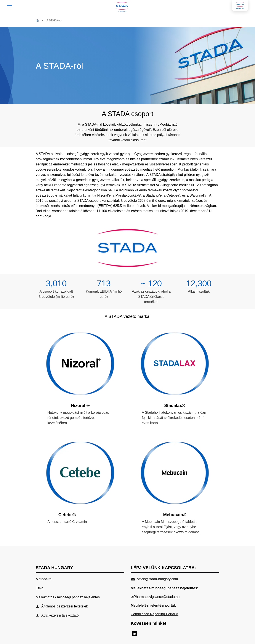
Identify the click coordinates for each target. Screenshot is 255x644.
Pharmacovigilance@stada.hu (157, 597)
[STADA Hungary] (37, 20)
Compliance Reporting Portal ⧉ (155, 614)
